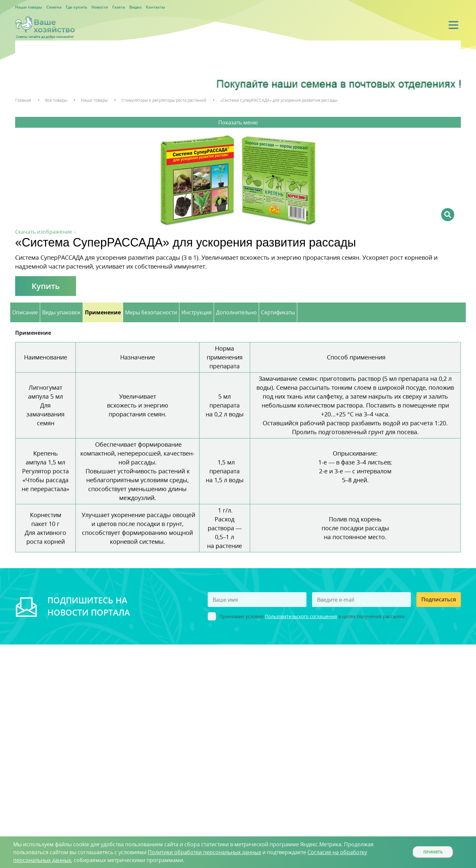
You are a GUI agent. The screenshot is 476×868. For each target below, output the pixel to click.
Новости (100, 7)
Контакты (156, 7)
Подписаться (439, 599)
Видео (135, 7)
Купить (46, 286)
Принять (433, 852)
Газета (119, 7)
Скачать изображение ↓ (46, 232)
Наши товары (29, 7)
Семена (54, 7)
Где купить (77, 7)
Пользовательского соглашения (301, 616)
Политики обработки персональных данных (204, 852)
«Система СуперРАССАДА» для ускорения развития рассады (279, 100)
